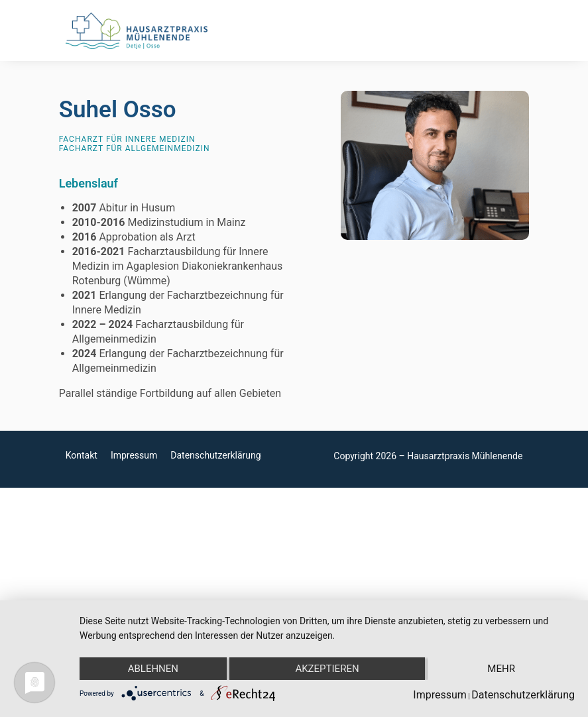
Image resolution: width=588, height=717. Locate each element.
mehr (501, 669)
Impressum (134, 455)
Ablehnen (153, 669)
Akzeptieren (327, 669)
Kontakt (82, 455)
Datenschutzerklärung (215, 455)
